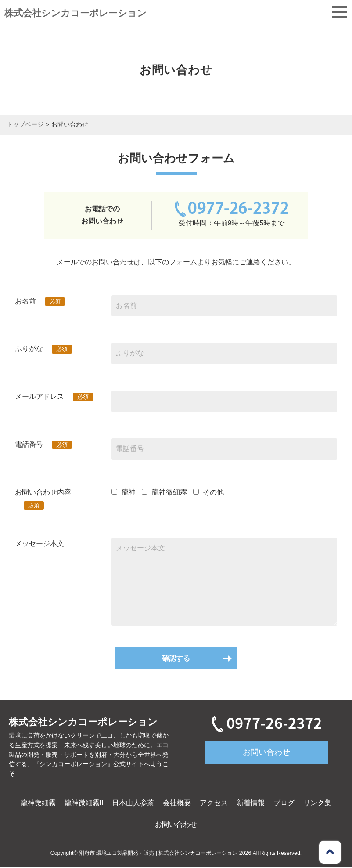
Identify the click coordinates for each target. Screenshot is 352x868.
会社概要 (177, 804)
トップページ (25, 125)
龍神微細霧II (84, 804)
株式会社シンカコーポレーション (75, 13)
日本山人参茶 (133, 804)
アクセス (214, 804)
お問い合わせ (266, 753)
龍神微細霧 (38, 804)
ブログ (284, 804)
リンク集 (317, 804)
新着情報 (251, 804)
